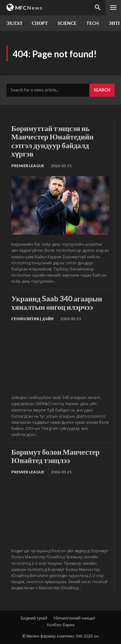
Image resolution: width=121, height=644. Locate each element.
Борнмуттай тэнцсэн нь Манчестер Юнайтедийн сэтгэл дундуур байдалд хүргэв (52, 141)
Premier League (28, 166)
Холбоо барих (61, 625)
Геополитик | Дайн (32, 319)
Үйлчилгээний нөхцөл (74, 618)
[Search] (102, 90)
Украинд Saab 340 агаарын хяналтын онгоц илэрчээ (57, 303)
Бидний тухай (34, 618)
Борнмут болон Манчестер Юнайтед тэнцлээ (55, 456)
